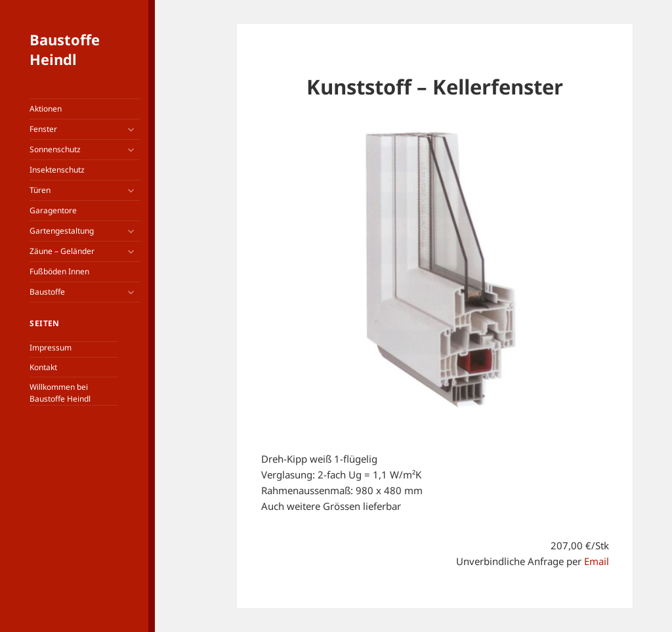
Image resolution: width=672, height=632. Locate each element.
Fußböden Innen (59, 271)
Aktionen (46, 109)
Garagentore (53, 210)
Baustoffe (47, 292)
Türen (40, 190)
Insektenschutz (57, 170)
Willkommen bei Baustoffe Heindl (60, 393)
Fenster (43, 129)
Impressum (51, 348)
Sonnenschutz (55, 149)
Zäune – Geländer (62, 251)
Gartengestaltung (62, 231)
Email (597, 561)
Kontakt (43, 367)
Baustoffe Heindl (65, 49)
